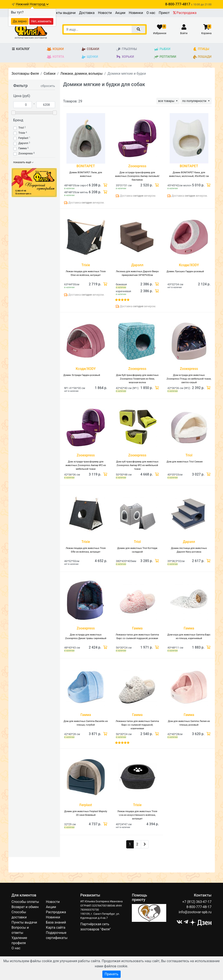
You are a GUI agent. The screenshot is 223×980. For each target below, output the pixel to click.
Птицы (201, 49)
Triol (21, 128)
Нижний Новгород (32, 4)
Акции (120, 13)
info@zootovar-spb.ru (195, 912)
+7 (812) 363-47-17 (197, 902)
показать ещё (24, 162)
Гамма (23, 148)
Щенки (90, 57)
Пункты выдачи (63, 13)
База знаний (56, 922)
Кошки (55, 49)
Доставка (87, 13)
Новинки (136, 13)
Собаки (90, 49)
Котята (55, 57)
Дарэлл (23, 143)
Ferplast (23, 138)
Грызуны (126, 49)
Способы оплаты (25, 902)
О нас (151, 13)
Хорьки (125, 57)
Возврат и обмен (25, 907)
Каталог (21, 49)
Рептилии (165, 57)
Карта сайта (55, 928)
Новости (105, 13)
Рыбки (162, 49)
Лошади (202, 57)
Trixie (22, 133)
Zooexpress (26, 153)
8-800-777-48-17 (199, 907)
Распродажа (185, 13)
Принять (111, 974)
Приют (164, 13)
